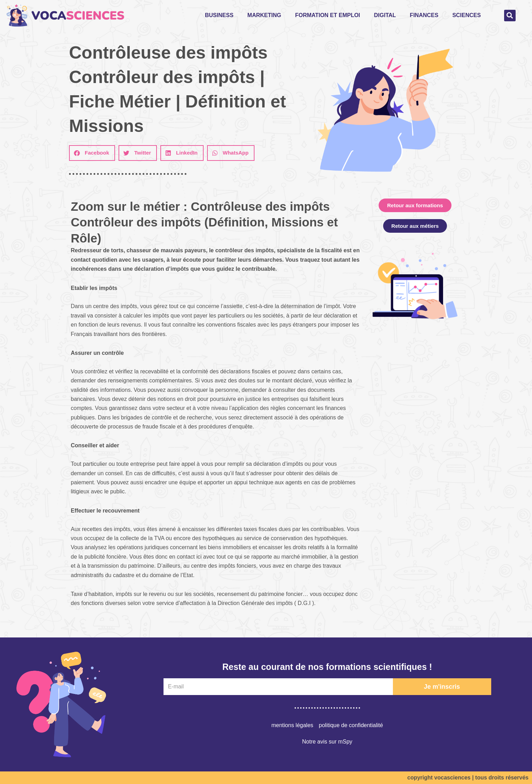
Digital (385, 15)
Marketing (264, 15)
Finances (424, 15)
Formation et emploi (327, 15)
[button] (510, 16)
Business (219, 15)
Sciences (466, 15)
